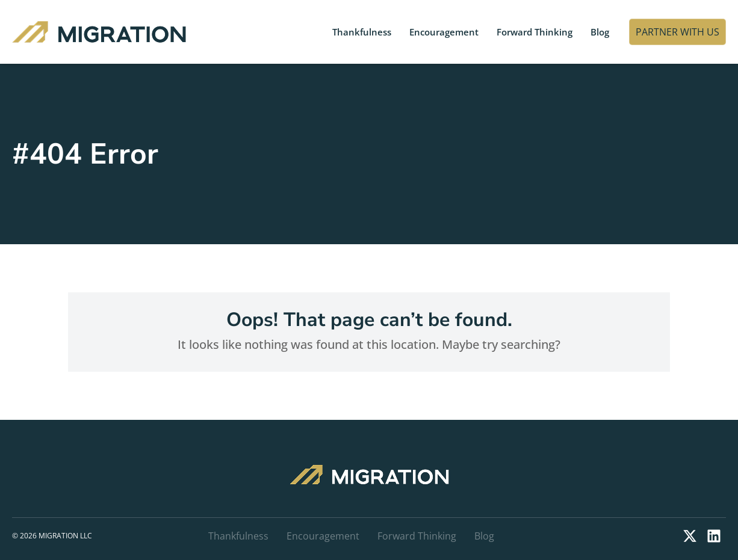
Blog (600, 32)
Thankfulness (362, 32)
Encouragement (444, 32)
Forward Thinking (535, 32)
